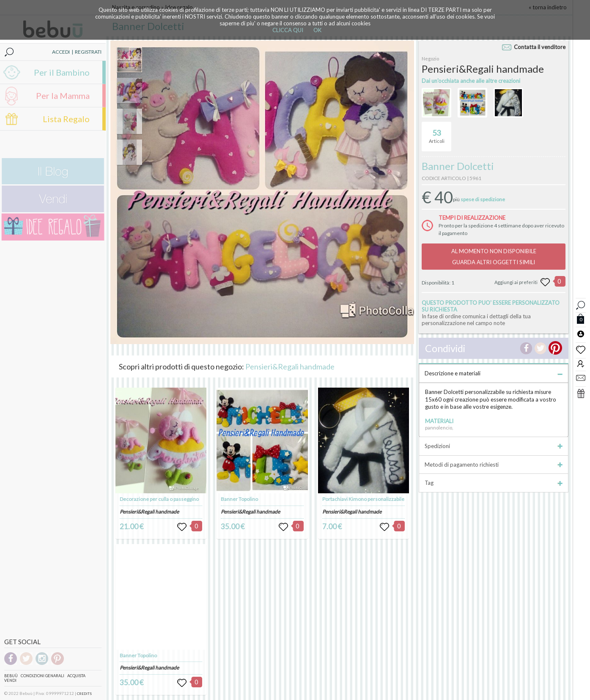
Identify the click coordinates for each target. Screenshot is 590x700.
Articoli (437, 133)
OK (317, 30)
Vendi (10, 680)
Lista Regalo (66, 119)
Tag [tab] (494, 483)
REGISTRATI (88, 52)
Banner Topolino (138, 655)
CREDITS (84, 694)
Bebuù (11, 676)
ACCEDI (61, 52)
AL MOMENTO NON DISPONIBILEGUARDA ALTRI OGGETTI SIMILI (494, 257)
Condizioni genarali (43, 676)
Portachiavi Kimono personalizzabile (363, 499)
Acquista (76, 676)
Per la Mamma (63, 96)
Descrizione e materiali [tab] (494, 373)
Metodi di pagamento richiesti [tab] (494, 465)
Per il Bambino (62, 72)
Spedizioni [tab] (494, 446)
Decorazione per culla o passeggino (159, 499)
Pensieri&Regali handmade (290, 366)
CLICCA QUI (288, 30)
